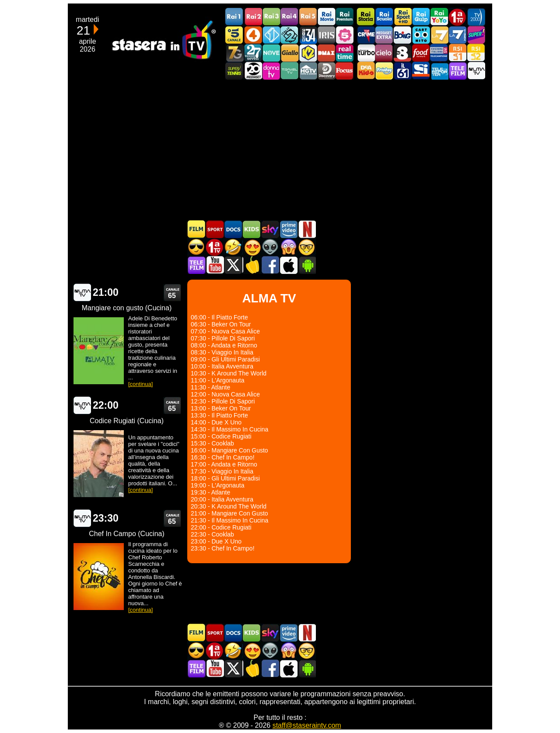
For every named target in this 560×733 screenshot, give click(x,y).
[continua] (140, 384)
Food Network (421, 53)
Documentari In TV (233, 229)
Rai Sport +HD (402, 17)
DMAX (326, 53)
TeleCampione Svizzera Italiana (439, 53)
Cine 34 (308, 35)
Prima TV (458, 17)
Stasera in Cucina (252, 265)
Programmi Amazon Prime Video (288, 229)
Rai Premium (345, 17)
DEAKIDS (366, 71)
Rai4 (290, 17)
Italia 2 (290, 35)
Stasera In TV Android (307, 265)
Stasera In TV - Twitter (233, 265)
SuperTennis (234, 71)
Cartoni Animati (252, 229)
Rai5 (308, 17)
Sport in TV (215, 229)
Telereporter (439, 71)
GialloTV (290, 53)
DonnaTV (271, 71)
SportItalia (421, 71)
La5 (345, 35)
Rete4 (253, 35)
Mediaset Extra (384, 35)
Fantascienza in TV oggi (270, 247)
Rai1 (234, 17)
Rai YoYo (439, 17)
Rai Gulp (421, 17)
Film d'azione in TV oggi (196, 247)
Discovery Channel (326, 71)
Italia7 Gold (234, 53)
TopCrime (366, 35)
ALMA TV (82, 293)
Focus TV (345, 71)
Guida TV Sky (270, 229)
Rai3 (271, 17)
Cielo (384, 53)
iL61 (402, 71)
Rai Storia (366, 17)
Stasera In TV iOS (288, 265)
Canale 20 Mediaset (253, 71)
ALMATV (476, 71)
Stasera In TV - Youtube (215, 265)
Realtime (345, 53)
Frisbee (384, 71)
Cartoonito (421, 35)
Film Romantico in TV (252, 247)
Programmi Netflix (307, 229)
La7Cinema (458, 35)
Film (196, 229)
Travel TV (290, 71)
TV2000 (476, 17)
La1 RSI (458, 53)
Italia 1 (271, 35)
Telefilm (458, 71)
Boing (402, 35)
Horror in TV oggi (288, 247)
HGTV (308, 71)
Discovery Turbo (366, 53)
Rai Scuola (384, 17)
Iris (326, 35)
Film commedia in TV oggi (233, 247)
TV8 (402, 53)
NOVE (271, 53)
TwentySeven (253, 53)
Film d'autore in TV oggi (307, 247)
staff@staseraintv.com (307, 725)
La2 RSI (476, 53)
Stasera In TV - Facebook (270, 265)
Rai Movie (326, 17)
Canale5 (234, 35)
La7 (439, 35)
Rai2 (253, 17)
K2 (308, 53)
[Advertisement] (280, 150)
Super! (476, 35)
